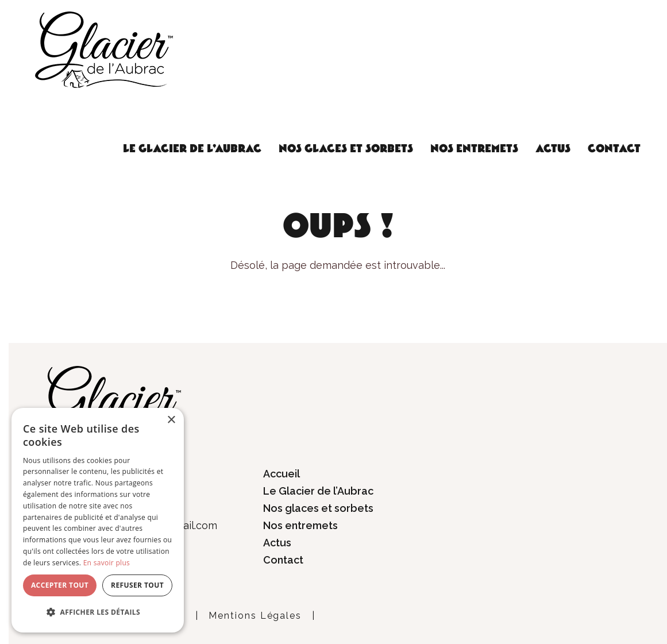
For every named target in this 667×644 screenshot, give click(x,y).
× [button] (171, 420)
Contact (614, 149)
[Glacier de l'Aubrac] (104, 49)
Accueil (282, 474)
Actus (553, 149)
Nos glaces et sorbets (346, 149)
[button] (98, 612)
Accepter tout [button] (60, 585)
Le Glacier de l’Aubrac (192, 149)
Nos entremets (474, 149)
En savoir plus (107, 563)
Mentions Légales (255, 616)
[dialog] (98, 520)
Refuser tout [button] (137, 585)
